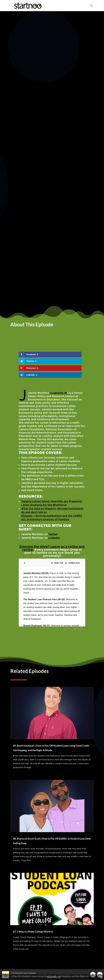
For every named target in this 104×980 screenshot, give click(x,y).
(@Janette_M (58, 298)
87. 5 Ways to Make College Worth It (33, 837)
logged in (27, 880)
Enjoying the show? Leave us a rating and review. (52, 453)
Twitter (53, 439)
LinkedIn (54, 443)
